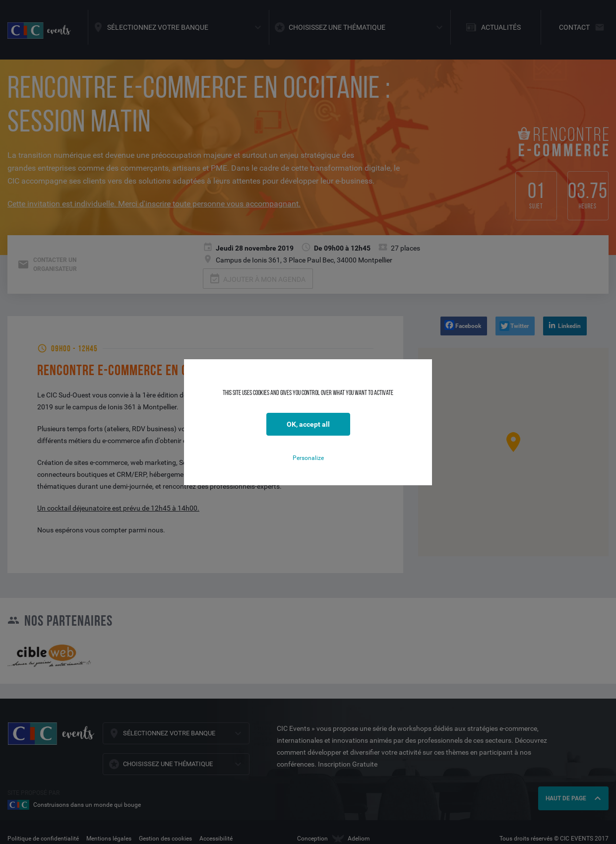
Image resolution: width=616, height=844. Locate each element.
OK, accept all (308, 424)
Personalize (308, 458)
